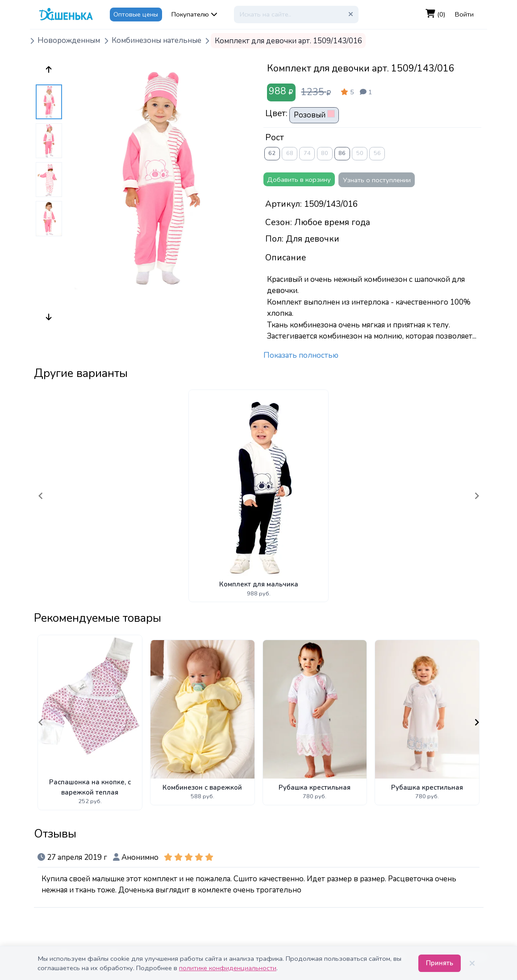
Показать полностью (301, 355)
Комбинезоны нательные (156, 41)
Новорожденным (69, 41)
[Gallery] (259, 496)
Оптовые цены (136, 14)
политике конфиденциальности (228, 968)
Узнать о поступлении (377, 180)
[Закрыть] (472, 963)
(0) (436, 14)
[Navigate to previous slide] (41, 496)
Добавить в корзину (299, 180)
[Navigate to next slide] (477, 496)
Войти (464, 14)
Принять (440, 963)
